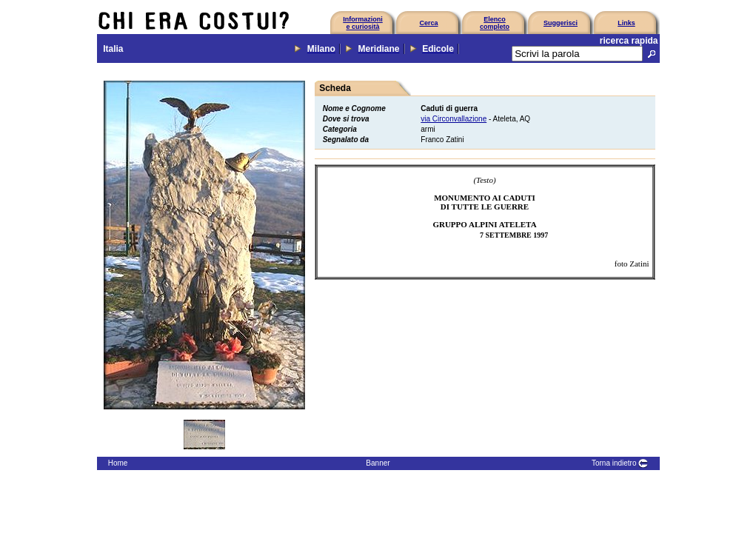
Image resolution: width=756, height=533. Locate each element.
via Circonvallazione (454, 119)
